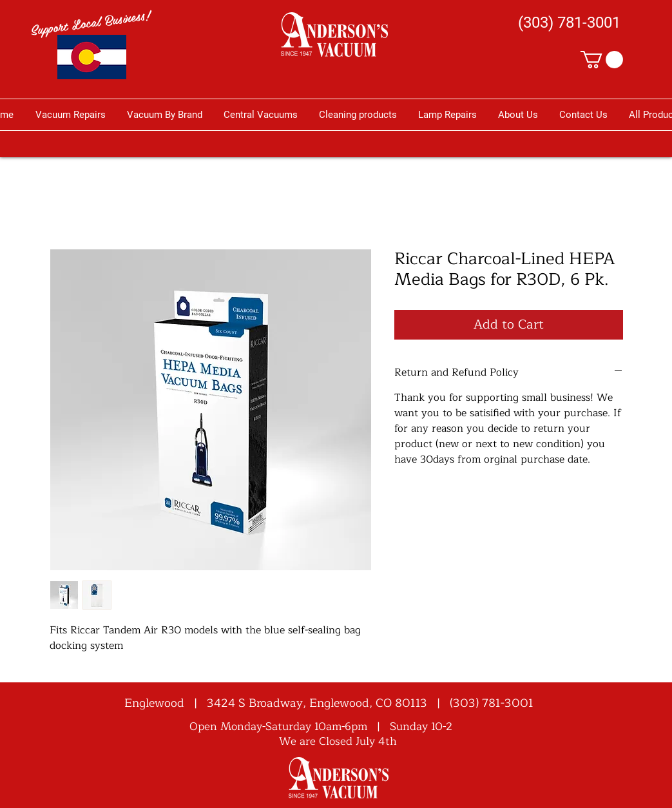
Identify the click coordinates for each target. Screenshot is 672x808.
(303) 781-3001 (492, 703)
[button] (602, 60)
